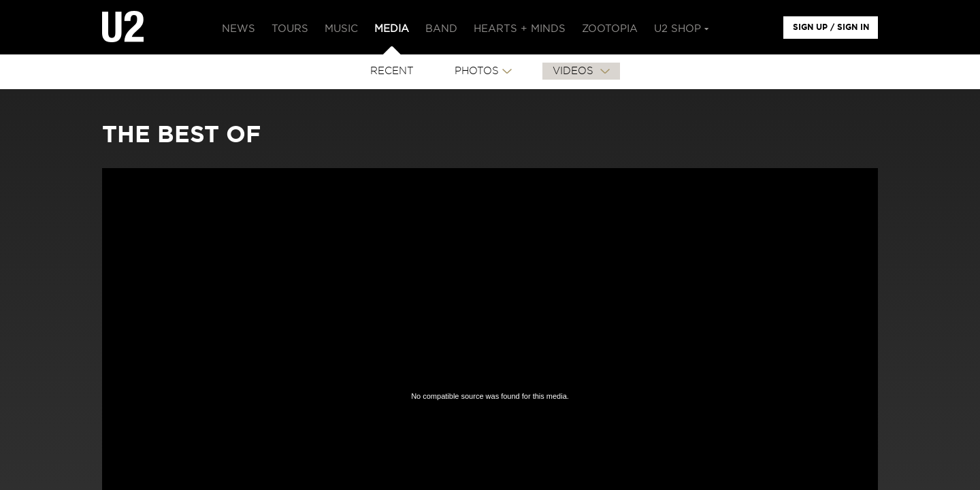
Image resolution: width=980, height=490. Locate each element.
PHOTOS (477, 71)
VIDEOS (575, 71)
